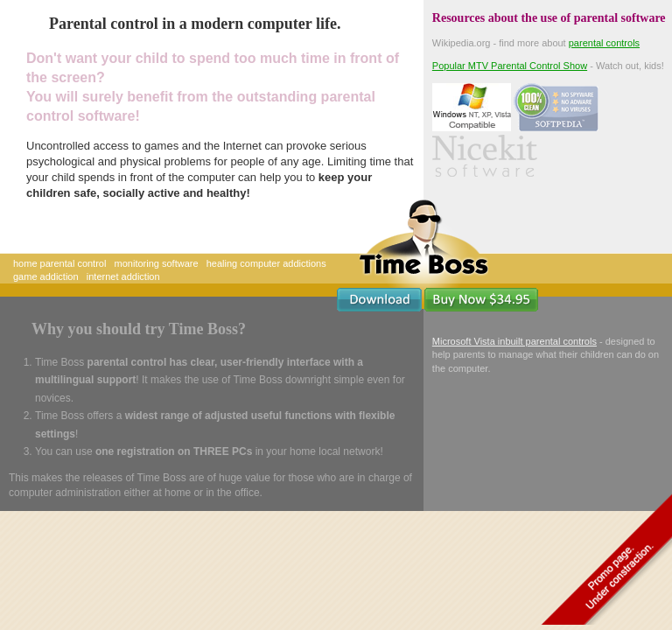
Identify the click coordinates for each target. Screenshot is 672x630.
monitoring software (157, 263)
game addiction (46, 276)
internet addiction (123, 276)
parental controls (604, 43)
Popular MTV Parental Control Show (510, 66)
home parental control (59, 263)
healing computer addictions (266, 263)
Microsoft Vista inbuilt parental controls (514, 341)
